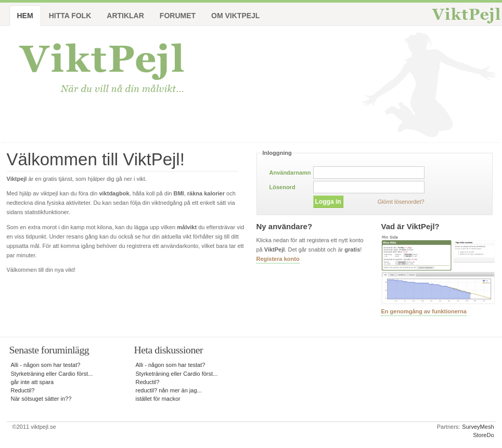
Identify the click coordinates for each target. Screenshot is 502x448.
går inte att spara (33, 382)
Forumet (178, 16)
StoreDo (483, 435)
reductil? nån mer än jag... (169, 390)
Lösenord (282, 187)
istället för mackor (158, 399)
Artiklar (125, 16)
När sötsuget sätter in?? (41, 399)
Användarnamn (290, 173)
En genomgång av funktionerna (424, 311)
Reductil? (23, 390)
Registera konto (278, 259)
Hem (25, 16)
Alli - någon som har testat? (46, 365)
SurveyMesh (478, 427)
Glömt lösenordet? (401, 202)
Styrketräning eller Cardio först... (52, 374)
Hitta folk (70, 16)
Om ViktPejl (235, 16)
